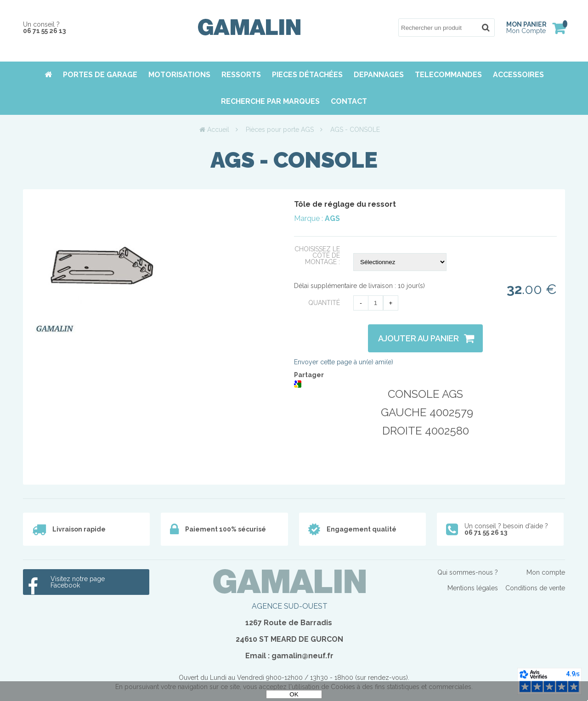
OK (294, 694)
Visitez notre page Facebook (78, 582)
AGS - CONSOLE (294, 160)
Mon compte (546, 572)
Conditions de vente (535, 588)
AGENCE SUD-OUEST (290, 606)
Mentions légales (473, 588)
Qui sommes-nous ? (468, 572)
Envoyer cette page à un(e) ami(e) (344, 362)
